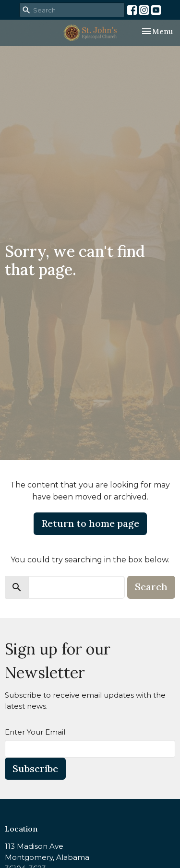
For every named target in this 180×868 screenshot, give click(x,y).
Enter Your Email (35, 732)
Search (151, 587)
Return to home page (90, 523)
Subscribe (35, 768)
